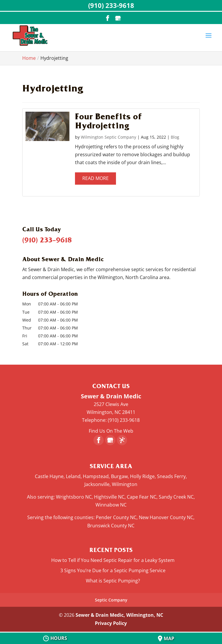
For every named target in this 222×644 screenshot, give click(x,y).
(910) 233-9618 (47, 240)
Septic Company (111, 600)
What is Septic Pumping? (113, 581)
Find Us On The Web (111, 431)
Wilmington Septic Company (109, 137)
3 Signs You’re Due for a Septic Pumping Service (113, 570)
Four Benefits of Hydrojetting (108, 121)
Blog (175, 137)
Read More (95, 178)
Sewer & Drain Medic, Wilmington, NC (119, 615)
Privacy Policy (111, 623)
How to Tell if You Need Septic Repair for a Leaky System (113, 560)
